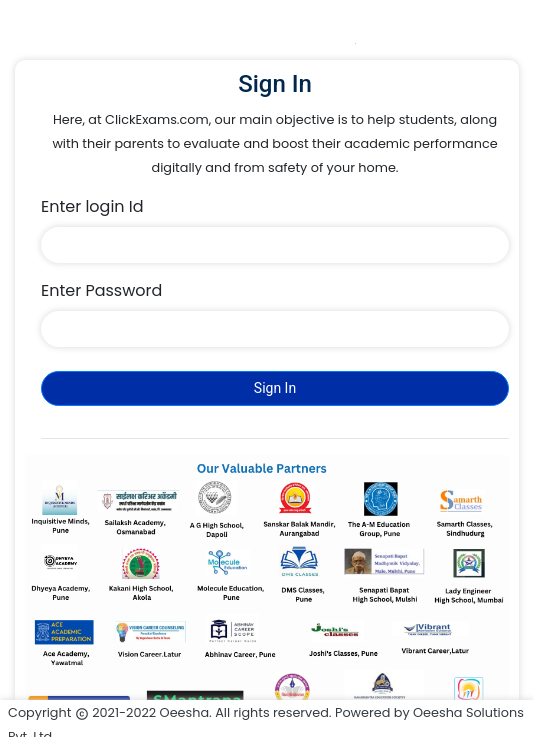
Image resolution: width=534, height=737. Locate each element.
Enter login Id (92, 206)
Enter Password (101, 290)
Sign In (275, 388)
